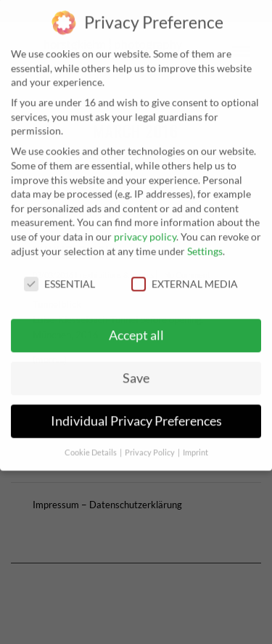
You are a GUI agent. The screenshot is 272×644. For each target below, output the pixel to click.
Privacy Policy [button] (151, 444)
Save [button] (136, 369)
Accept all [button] (136, 326)
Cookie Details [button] (91, 444)
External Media (185, 276)
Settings (205, 242)
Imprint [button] (195, 444)
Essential (59, 276)
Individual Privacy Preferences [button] (136, 412)
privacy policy (145, 228)
